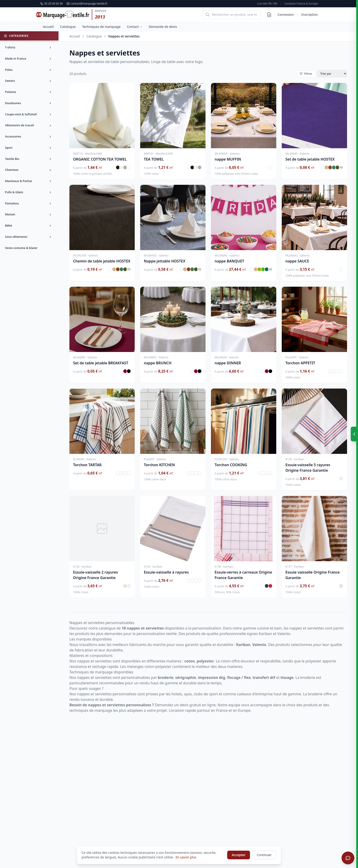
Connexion (286, 15)
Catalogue (68, 27)
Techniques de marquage (101, 27)
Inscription (310, 15)
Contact (135, 27)
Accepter (239, 855)
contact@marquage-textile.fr (87, 4)
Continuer (264, 855)
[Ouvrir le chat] (348, 858)
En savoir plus (186, 857)
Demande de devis (163, 27)
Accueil (48, 27)
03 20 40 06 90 (51, 4)
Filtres (306, 74)
